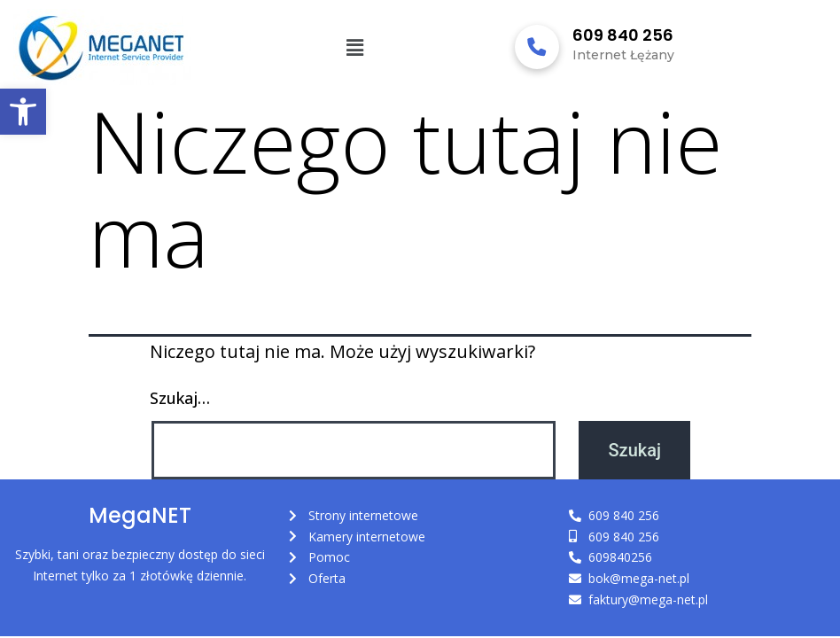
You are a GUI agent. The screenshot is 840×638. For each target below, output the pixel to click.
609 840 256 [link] (623, 35)
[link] (23, 112)
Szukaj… (180, 398)
